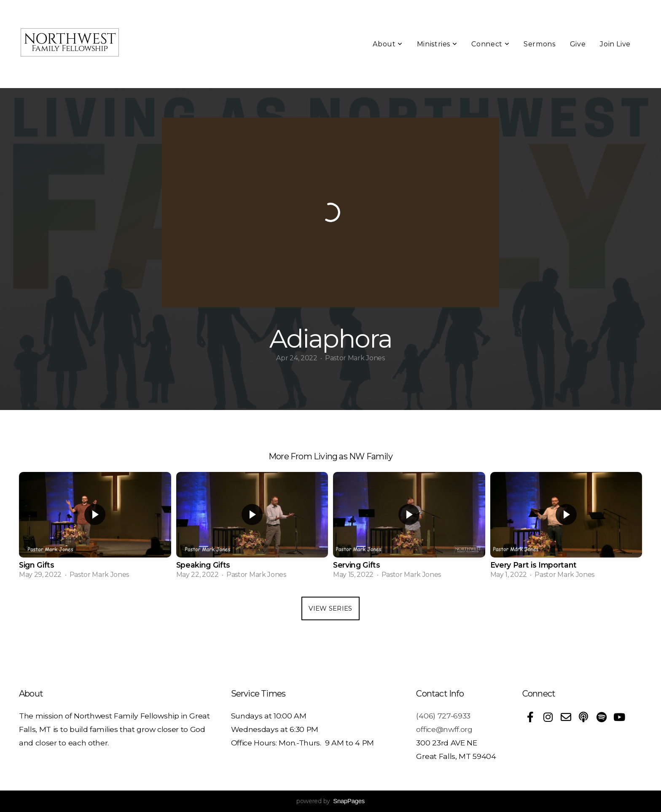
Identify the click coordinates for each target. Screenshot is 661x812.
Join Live (615, 44)
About (387, 44)
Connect (490, 44)
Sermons (539, 44)
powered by (330, 801)
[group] (95, 528)
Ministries (437, 44)
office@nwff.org (444, 729)
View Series (330, 608)
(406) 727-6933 (443, 716)
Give (578, 44)
